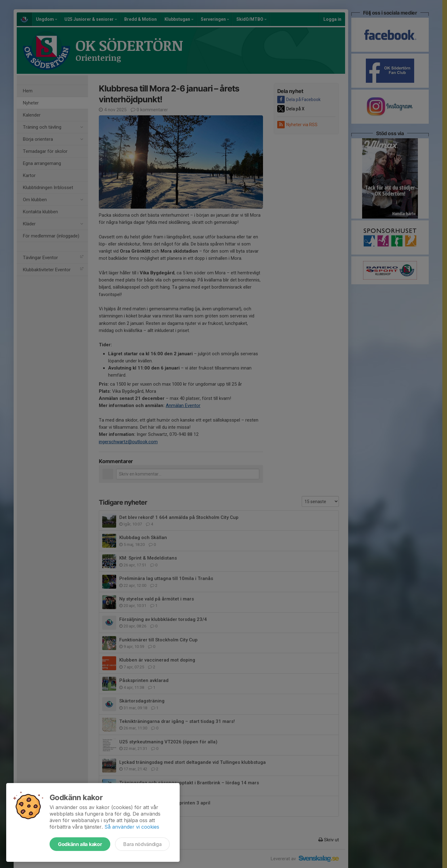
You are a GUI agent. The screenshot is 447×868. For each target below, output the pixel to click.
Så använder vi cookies (132, 827)
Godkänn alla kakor (80, 844)
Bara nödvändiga (142, 844)
